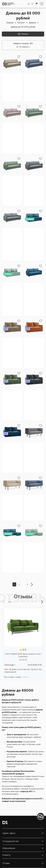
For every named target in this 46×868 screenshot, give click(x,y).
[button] (4, 602)
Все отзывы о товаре (13, 677)
